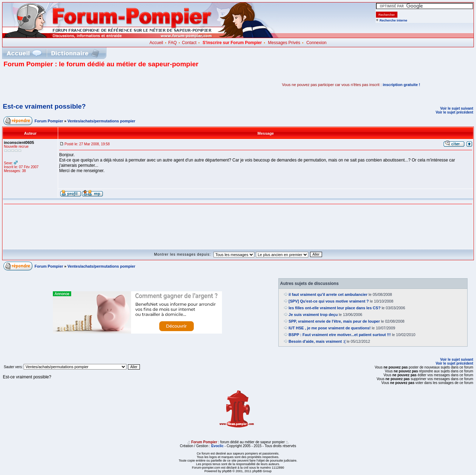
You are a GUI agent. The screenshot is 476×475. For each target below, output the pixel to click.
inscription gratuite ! (401, 85)
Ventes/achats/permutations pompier (102, 121)
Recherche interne (393, 20)
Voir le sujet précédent (454, 112)
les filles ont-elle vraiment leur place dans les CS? (335, 308)
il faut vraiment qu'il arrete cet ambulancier (328, 294)
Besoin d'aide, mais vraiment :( (317, 341)
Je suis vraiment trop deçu (313, 315)
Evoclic (217, 446)
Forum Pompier (49, 121)
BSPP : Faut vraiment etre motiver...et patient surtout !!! (340, 335)
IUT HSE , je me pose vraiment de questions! (330, 328)
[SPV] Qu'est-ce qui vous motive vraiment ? (329, 301)
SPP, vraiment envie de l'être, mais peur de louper (334, 321)
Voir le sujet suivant (457, 108)
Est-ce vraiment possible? (44, 106)
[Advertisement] (86, 85)
